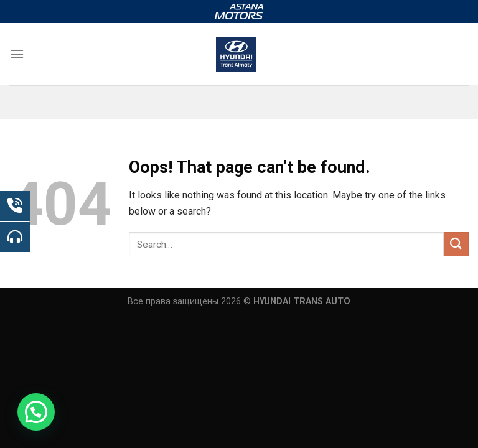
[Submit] (456, 244)
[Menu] (17, 54)
